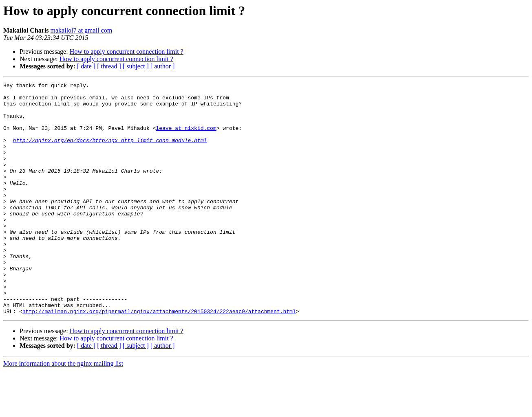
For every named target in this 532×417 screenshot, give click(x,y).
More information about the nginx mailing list (63, 410)
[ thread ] (109, 66)
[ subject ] (136, 66)
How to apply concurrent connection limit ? (127, 52)
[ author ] (163, 66)
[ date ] (86, 66)
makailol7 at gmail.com (82, 30)
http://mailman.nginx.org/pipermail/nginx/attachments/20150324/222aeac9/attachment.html (159, 358)
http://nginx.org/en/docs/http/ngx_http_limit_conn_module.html (110, 152)
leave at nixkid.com (186, 138)
